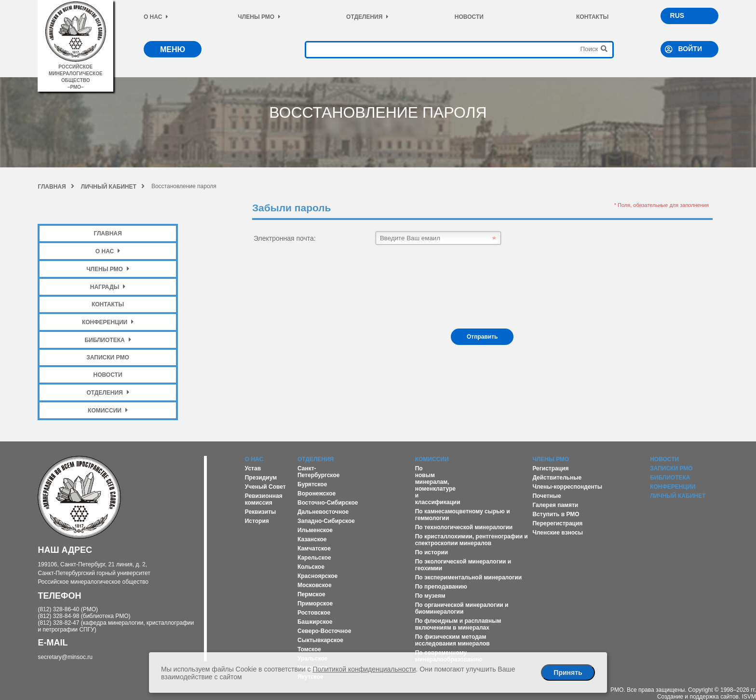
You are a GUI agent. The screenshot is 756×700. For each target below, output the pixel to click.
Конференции (108, 322)
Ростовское (314, 613)
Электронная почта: (285, 238)
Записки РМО (108, 357)
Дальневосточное (323, 512)
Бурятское (312, 484)
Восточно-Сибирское (328, 503)
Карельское (314, 558)
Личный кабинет (113, 187)
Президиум (261, 478)
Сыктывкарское (320, 640)
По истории (432, 552)
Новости (469, 17)
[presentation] (325, 287)
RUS (677, 15)
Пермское (311, 594)
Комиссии (108, 410)
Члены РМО (259, 17)
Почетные (547, 496)
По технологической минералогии (464, 527)
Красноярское (317, 576)
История (257, 521)
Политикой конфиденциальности (364, 669)
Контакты (592, 17)
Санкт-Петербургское (319, 472)
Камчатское (314, 549)
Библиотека (108, 340)
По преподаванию (441, 587)
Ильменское (315, 530)
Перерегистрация (557, 523)
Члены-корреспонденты (567, 487)
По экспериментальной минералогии (468, 577)
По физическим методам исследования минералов (452, 640)
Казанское (312, 539)
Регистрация (550, 468)
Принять (568, 673)
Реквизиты (261, 512)
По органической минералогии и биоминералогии (462, 608)
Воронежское (317, 494)
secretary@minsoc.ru (65, 657)
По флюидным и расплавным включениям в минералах (458, 624)
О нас (156, 17)
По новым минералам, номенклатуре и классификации (438, 485)
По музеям (430, 596)
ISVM (749, 697)
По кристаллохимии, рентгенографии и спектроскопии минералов (472, 540)
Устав (253, 468)
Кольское (311, 567)
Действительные (557, 478)
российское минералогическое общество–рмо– (75, 74)
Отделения (367, 17)
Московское (315, 585)
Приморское (315, 604)
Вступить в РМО (556, 514)
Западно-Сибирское (326, 521)
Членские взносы (558, 533)
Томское (309, 649)
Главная (56, 187)
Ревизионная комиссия (264, 499)
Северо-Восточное (324, 631)
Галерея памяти (555, 505)
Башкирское (315, 622)
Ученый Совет (265, 487)
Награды (108, 287)
